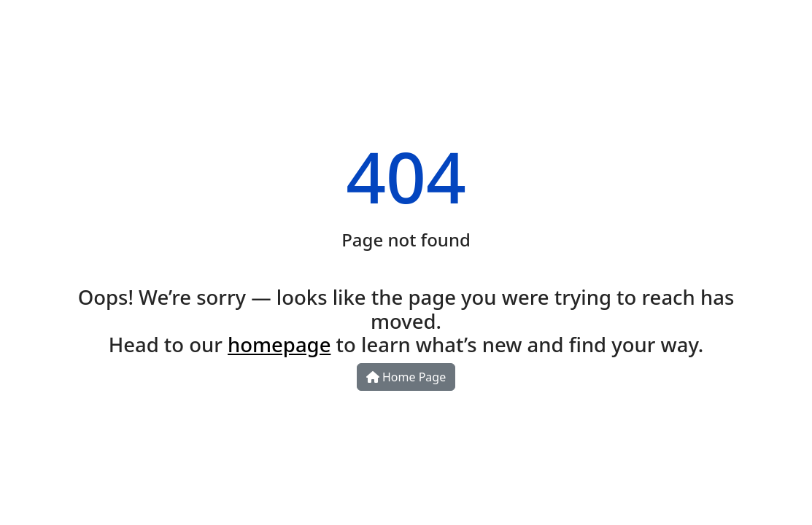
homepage (279, 345)
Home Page (406, 377)
